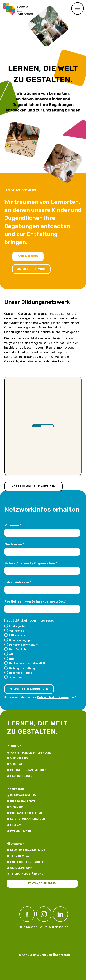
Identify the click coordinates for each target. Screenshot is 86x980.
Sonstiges (16, 677)
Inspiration (15, 789)
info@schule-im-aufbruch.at (45, 927)
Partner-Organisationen (28, 770)
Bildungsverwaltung (22, 668)
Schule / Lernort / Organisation (31, 563)
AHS (12, 654)
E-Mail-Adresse (18, 582)
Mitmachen (16, 844)
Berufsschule (18, 649)
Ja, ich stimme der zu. (43, 697)
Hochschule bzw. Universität (27, 663)
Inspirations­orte (23, 802)
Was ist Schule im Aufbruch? (31, 753)
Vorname (13, 525)
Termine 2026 (20, 856)
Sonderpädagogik (21, 640)
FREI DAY (16, 825)
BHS (12, 659)
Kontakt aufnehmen (42, 884)
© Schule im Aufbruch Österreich (44, 955)
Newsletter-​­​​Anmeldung (28, 850)
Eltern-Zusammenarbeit (28, 819)
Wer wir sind (28, 256)
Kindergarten (18, 626)
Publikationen (21, 831)
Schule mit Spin (21, 868)
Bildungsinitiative (21, 673)
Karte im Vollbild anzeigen (33, 486)
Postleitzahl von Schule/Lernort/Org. (36, 601)
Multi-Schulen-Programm (29, 862)
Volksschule (17, 631)
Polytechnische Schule (23, 645)
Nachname (14, 544)
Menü (78, 8)
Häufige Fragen (21, 776)
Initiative (14, 746)
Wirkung (16, 764)
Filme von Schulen (23, 796)
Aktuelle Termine (31, 269)
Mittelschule (17, 635)
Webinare (17, 807)
